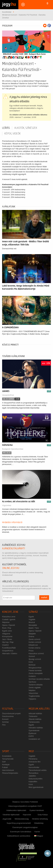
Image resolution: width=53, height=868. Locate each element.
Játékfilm (32, 776)
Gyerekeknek (34, 730)
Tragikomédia (34, 696)
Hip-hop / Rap (8, 642)
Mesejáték (33, 625)
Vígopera (32, 699)
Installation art (34, 739)
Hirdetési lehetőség (40, 819)
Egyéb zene (7, 631)
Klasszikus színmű (36, 653)
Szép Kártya (43, 815)
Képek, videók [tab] (13, 134)
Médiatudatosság (22, 819)
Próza (31, 651)
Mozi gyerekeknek (36, 787)
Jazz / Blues (7, 639)
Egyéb (31, 617)
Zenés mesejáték (36, 673)
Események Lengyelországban (25, 827)
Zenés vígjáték (35, 688)
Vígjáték (32, 619)
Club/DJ (5, 645)
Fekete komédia (35, 671)
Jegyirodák (7, 819)
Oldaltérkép (39, 823)
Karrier (37, 832)
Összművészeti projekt (11, 713)
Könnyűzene (7, 636)
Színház (33, 612)
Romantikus (34, 773)
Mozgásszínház (35, 668)
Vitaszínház (33, 693)
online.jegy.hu (11, 568)
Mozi (31, 751)
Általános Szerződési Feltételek (25, 802)
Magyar (39, 836)
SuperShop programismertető (19, 823)
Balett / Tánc (34, 628)
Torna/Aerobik (8, 759)
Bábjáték (32, 634)
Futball (5, 767)
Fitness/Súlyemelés (10, 773)
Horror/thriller (34, 767)
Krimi (31, 662)
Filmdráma (33, 759)
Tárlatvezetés (34, 722)
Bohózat (32, 665)
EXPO (31, 736)
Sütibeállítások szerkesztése (19, 836)
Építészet (33, 733)
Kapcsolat (27, 815)
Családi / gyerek (9, 619)
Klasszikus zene (9, 617)
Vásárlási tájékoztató (11, 815)
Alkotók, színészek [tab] (26, 128)
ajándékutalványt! (13, 549)
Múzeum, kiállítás (39, 709)
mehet (44, 598)
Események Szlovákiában (21, 832)
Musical (32, 622)
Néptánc (32, 690)
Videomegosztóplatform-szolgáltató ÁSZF (25, 806)
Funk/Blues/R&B (9, 648)
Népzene (6, 622)
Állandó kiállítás (35, 719)
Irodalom (32, 676)
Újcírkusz (32, 682)
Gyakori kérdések (37, 810)
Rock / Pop (7, 628)
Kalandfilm (33, 782)
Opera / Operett (8, 625)
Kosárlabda (7, 756)
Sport (6, 751)
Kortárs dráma (34, 648)
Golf (4, 762)
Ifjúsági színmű (35, 659)
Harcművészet (8, 770)
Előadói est (33, 645)
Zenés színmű (34, 639)
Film (4, 725)
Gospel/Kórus (8, 651)
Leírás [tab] (6, 128)
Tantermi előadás (36, 685)
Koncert (5, 719)
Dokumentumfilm (36, 779)
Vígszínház (7, 505)
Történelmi (33, 716)
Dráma (31, 636)
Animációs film (35, 762)
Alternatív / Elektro (10, 653)
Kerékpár (6, 765)
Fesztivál (8, 709)
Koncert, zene (10, 612)
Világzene (6, 634)
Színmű (32, 656)
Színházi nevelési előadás (39, 679)
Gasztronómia (8, 716)
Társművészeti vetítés (38, 770)
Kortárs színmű (35, 642)
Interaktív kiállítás (36, 728)
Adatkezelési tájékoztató (16, 810)
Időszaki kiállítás (35, 713)
